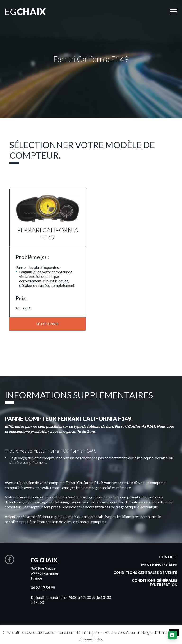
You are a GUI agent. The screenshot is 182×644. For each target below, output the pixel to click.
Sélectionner (48, 324)
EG (25, 12)
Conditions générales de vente (145, 573)
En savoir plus (91, 639)
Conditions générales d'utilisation (155, 582)
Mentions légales (159, 565)
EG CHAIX (44, 560)
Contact (168, 557)
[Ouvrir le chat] (172, 636)
